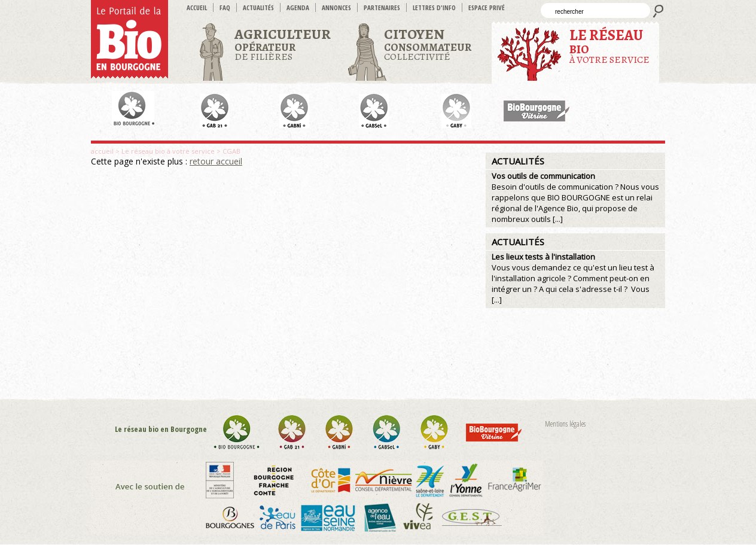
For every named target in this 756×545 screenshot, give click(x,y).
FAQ (225, 7)
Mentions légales (565, 424)
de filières (283, 44)
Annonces (336, 7)
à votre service (609, 46)
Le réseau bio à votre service (168, 151)
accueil (197, 7)
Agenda (298, 7)
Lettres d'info (434, 7)
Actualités (258, 7)
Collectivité (428, 44)
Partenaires (382, 7)
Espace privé (487, 7)
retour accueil (216, 161)
